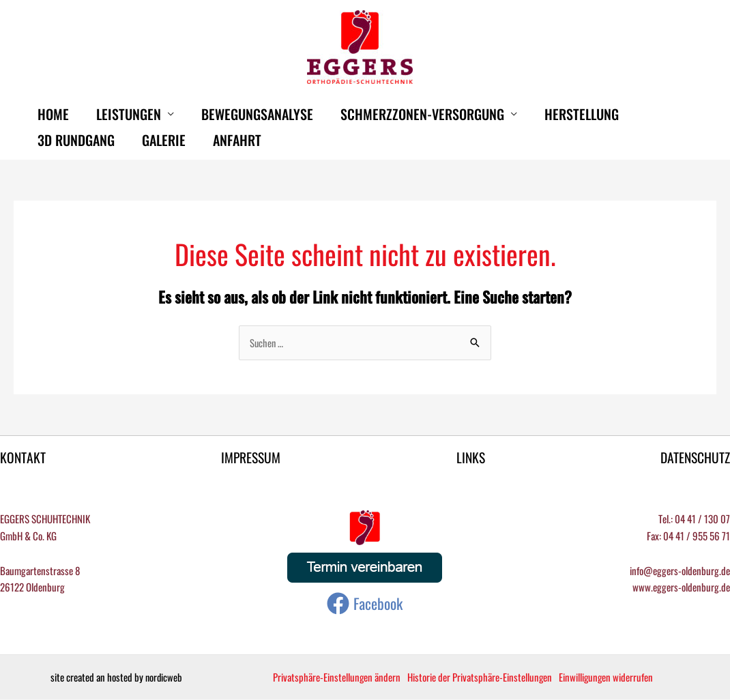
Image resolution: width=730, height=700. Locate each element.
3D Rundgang (76, 140)
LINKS (470, 458)
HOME (53, 114)
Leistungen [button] (129, 114)
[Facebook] (365, 604)
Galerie (164, 140)
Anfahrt (237, 140)
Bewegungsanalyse (257, 114)
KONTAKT (23, 458)
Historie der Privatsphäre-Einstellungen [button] (481, 677)
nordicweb (164, 677)
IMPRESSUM (251, 458)
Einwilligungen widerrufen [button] (608, 677)
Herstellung (582, 114)
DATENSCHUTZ (695, 458)
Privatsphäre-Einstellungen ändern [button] (337, 677)
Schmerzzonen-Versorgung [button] (422, 114)
